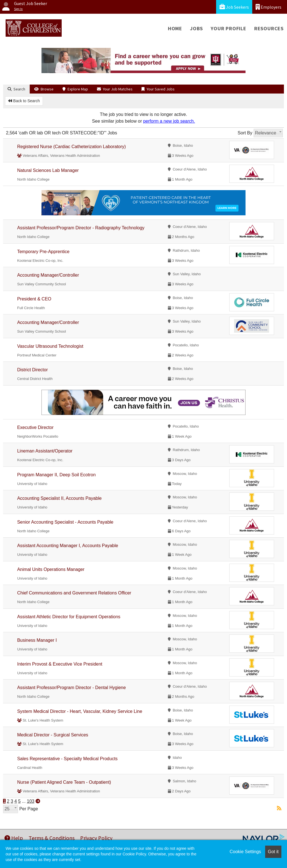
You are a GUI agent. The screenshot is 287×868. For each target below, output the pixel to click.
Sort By (245, 133)
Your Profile (229, 28)
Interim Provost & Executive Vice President (60, 664)
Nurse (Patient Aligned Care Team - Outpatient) (64, 782)
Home (175, 28)
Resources (269, 28)
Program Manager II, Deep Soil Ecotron (56, 475)
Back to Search (24, 101)
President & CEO (34, 299)
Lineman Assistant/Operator (45, 451)
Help (14, 838)
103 (31, 801)
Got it (273, 852)
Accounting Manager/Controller (48, 275)
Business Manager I (37, 640)
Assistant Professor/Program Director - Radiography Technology (81, 228)
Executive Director (35, 427)
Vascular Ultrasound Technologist (50, 346)
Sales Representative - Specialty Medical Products (67, 759)
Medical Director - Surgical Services (53, 735)
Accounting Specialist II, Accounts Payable (59, 498)
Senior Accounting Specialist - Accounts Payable (65, 522)
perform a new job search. (169, 121)
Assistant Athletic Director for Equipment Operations (69, 617)
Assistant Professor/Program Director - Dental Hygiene (71, 688)
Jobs (196, 28)
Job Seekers (234, 7)
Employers (269, 7)
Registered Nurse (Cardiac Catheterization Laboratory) (71, 147)
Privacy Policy (96, 838)
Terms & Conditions (52, 838)
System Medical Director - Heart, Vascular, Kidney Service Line (80, 711)
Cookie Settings (245, 852)
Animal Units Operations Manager (51, 569)
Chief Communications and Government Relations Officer (74, 593)
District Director (32, 370)
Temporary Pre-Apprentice (43, 252)
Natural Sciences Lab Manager (48, 170)
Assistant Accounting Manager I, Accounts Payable (68, 546)
